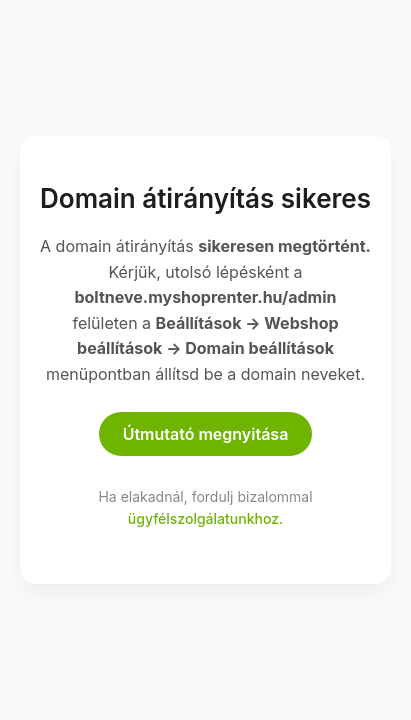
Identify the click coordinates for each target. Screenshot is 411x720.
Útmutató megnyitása (206, 434)
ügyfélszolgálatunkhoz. (205, 518)
